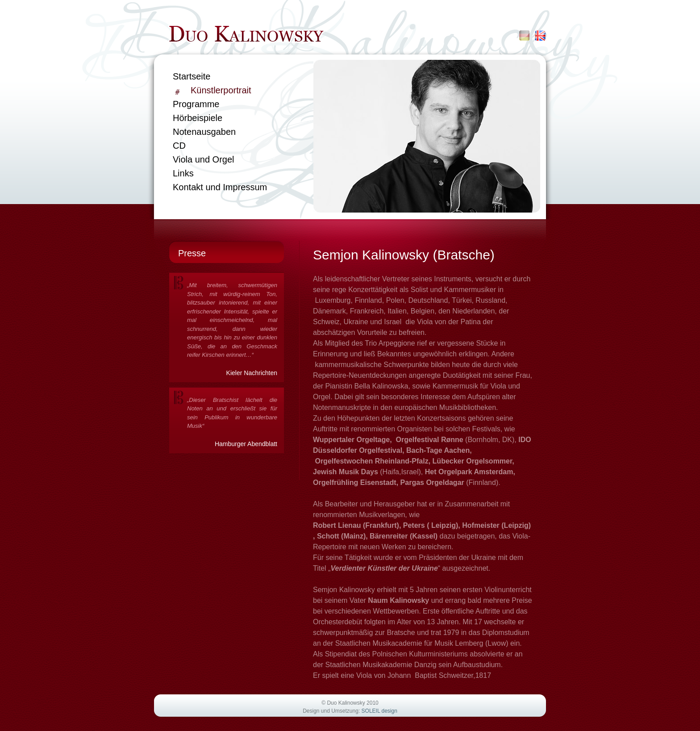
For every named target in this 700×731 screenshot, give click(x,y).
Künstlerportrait (221, 90)
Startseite (192, 76)
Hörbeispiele (198, 118)
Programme (196, 104)
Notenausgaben (204, 132)
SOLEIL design (379, 711)
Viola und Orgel (204, 159)
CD (179, 146)
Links (183, 173)
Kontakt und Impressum (220, 187)
